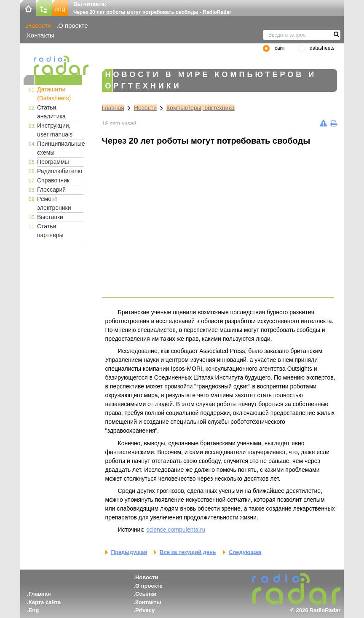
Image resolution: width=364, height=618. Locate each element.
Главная (113, 108)
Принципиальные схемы (60, 148)
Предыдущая (129, 552)
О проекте (73, 25)
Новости (39, 25)
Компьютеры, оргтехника (201, 108)
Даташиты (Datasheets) (54, 94)
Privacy (145, 610)
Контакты (41, 35)
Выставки (50, 217)
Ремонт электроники (54, 203)
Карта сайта (45, 602)
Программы (53, 162)
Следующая (245, 552)
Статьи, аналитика (51, 112)
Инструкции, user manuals (55, 130)
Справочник (53, 180)
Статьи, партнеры (50, 231)
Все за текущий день (188, 552)
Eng (34, 610)
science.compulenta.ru (176, 530)
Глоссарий (51, 190)
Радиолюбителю (60, 171)
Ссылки (146, 594)
